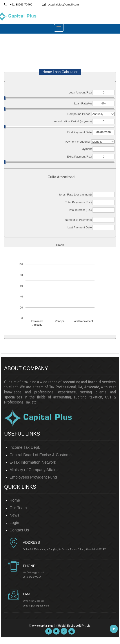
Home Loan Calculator (60, 72)
